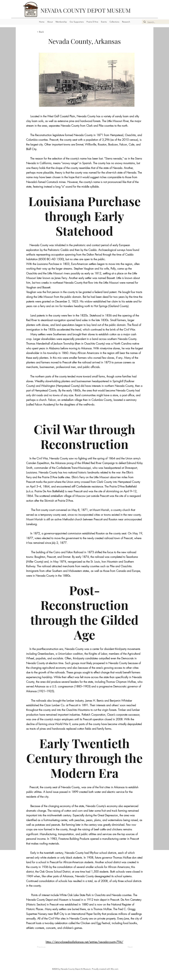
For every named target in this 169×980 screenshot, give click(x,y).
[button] (50, 22)
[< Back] (46, 32)
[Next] (125, 947)
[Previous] (46, 947)
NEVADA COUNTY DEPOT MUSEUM (86, 10)
